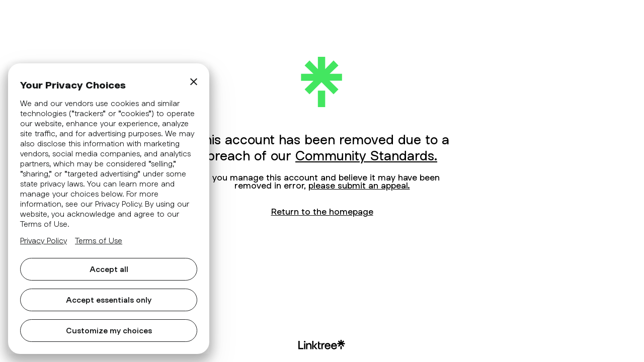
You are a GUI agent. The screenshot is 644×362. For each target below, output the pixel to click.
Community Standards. (366, 155)
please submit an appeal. (359, 185)
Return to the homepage (322, 211)
